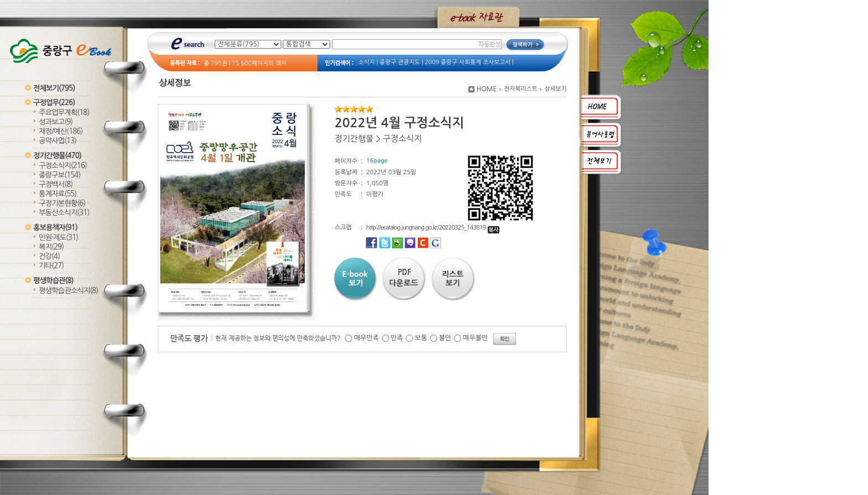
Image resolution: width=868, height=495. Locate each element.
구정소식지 (63, 166)
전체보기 (54, 88)
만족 (397, 338)
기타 (51, 266)
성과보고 (56, 122)
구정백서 (56, 184)
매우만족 (366, 338)
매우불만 (475, 338)
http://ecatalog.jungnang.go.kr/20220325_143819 (433, 228)
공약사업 (58, 141)
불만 (445, 338)
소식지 (366, 62)
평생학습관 (53, 281)
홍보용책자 (55, 228)
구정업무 (54, 103)
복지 (51, 247)
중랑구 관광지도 (400, 62)
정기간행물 (57, 156)
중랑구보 (60, 175)
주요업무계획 (64, 113)
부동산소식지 (64, 213)
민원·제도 (58, 238)
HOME (487, 89)
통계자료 (58, 194)
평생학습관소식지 (68, 291)
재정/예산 (61, 131)
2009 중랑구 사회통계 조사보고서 (467, 62)
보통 (421, 338)
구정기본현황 (62, 203)
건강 (49, 256)
